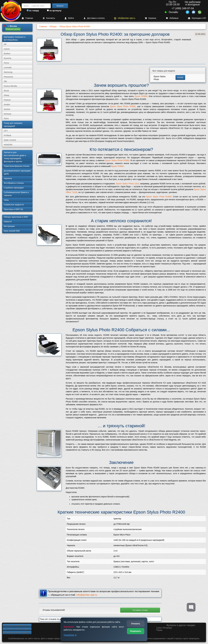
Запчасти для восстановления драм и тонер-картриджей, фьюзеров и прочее (15, 157)
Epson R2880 (141, 96)
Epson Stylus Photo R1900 (159, 197)
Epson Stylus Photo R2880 (117, 160)
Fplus (6, 118)
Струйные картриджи (14, 188)
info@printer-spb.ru (125, 18)
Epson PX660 (117, 166)
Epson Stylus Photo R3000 (123, 106)
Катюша (8, 114)
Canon (7, 49)
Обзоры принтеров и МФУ (16, 217)
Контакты (49, 18)
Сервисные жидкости (14, 205)
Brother (7, 54)
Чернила (8, 178)
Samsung (8, 72)
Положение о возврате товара (17, 629)
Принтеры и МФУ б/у (13, 209)
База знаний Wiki (12, 231)
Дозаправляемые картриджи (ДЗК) (17, 172)
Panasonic (8, 77)
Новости (8, 222)
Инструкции (9, 226)
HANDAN (8, 145)
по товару (33, 11)
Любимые (172, 18)
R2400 (180, 77)
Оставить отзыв (140, 610)
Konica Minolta (10, 86)
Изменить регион (13, 29)
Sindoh (7, 105)
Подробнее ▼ (70, 635)
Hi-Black (8, 135)
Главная (27, 18)
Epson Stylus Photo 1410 (127, 184)
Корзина (151, 18)
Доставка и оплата (94, 18)
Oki (5, 81)
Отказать (136, 624)
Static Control (10, 140)
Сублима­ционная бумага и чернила (16, 194)
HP (5, 44)
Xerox (6, 63)
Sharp (6, 95)
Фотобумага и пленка (14, 183)
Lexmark (8, 67)
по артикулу (54, 11)
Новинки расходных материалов (17, 633)
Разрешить (136, 631)
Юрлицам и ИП (197, 18)
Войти (69, 18)
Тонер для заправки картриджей (13, 125)
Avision (7, 109)
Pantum (7, 100)
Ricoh (6, 91)
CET (6, 131)
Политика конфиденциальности (17, 625)
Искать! (60, 6)
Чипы (6, 200)
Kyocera (7, 58)
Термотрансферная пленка (17, 166)
